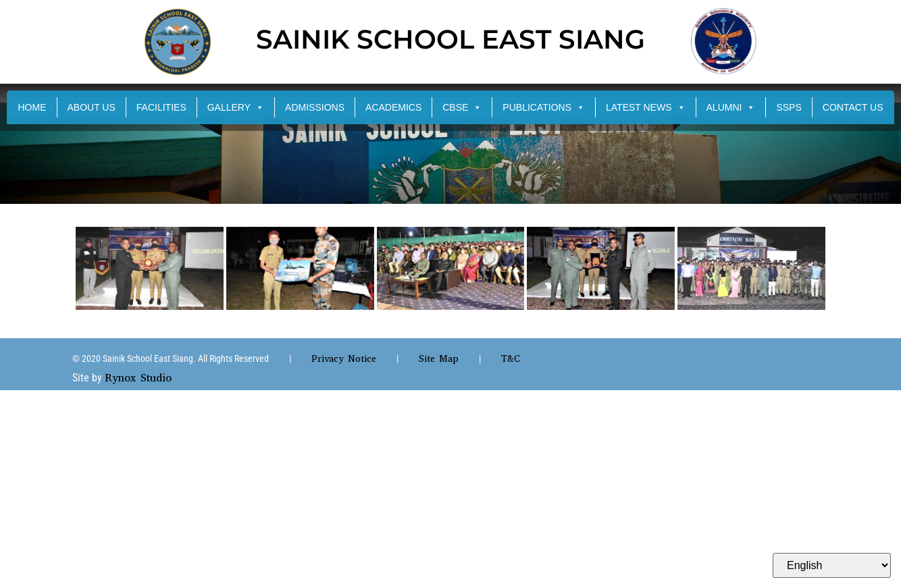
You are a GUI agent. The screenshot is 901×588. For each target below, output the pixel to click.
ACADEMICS (393, 107)
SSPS (789, 107)
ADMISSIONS (315, 107)
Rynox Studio (138, 378)
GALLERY (236, 107)
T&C (511, 359)
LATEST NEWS (646, 107)
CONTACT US (853, 107)
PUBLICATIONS (544, 107)
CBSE (462, 107)
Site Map (439, 359)
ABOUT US (92, 107)
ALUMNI (731, 107)
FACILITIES (161, 107)
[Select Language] (832, 565)
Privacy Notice (344, 359)
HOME (32, 107)
